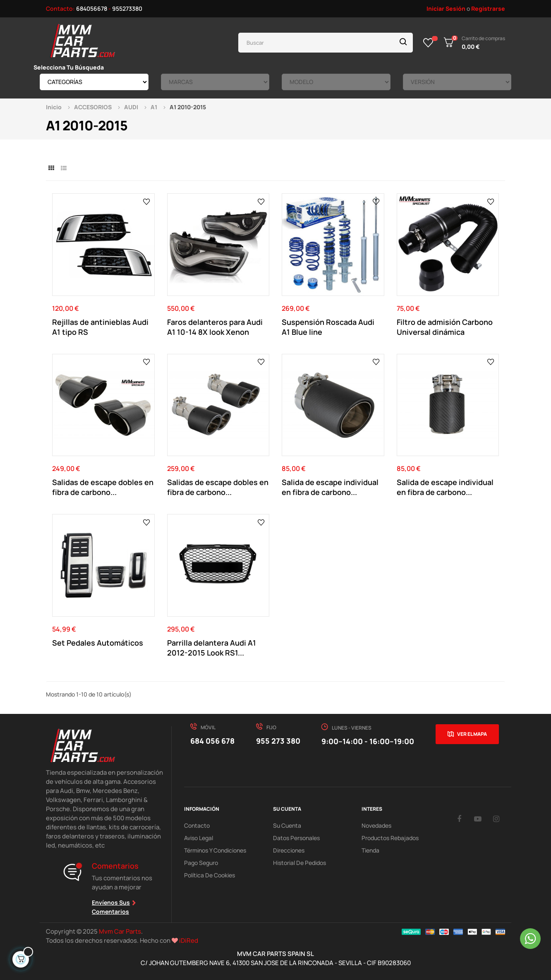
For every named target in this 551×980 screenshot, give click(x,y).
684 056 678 (212, 741)
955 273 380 (278, 741)
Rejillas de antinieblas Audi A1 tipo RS (100, 327)
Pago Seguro (201, 863)
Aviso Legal (199, 838)
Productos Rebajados (390, 838)
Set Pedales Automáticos (98, 643)
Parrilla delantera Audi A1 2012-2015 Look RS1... (212, 648)
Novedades (376, 825)
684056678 (92, 8)
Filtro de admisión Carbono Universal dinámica (445, 327)
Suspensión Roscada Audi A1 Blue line (328, 327)
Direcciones (289, 850)
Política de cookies (210, 875)
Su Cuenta (287, 825)
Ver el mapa (472, 734)
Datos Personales (296, 838)
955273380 (127, 8)
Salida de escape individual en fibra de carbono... (330, 487)
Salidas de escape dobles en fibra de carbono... (103, 487)
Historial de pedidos (299, 863)
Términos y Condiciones (215, 850)
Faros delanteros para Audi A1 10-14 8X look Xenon (215, 327)
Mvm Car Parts (120, 931)
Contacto (197, 825)
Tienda (370, 850)
